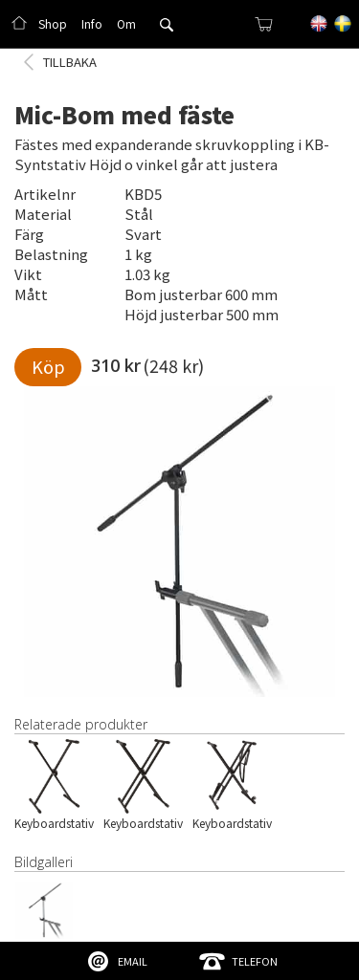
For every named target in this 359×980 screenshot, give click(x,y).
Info (92, 23)
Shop (53, 23)
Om (126, 23)
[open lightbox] (179, 542)
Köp (48, 366)
